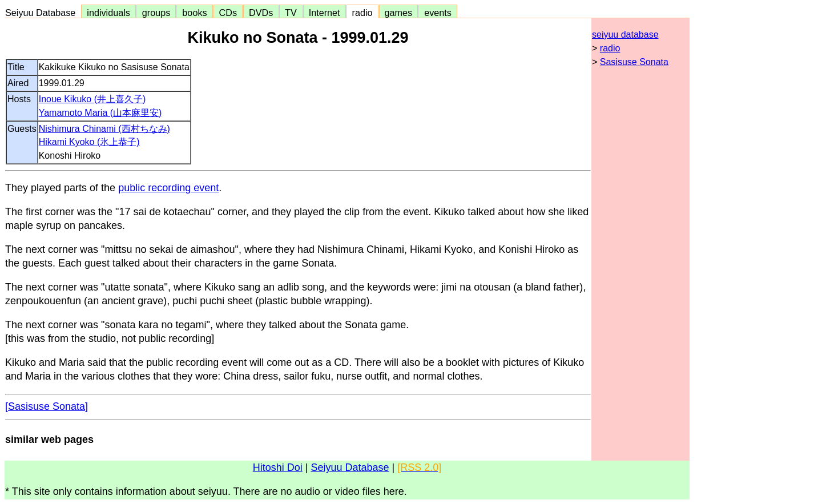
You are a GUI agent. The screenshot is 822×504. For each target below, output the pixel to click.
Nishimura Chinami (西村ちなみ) (104, 129)
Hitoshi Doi (278, 467)
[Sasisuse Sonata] (47, 406)
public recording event (168, 188)
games (399, 13)
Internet (325, 13)
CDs (228, 13)
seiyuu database (625, 35)
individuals (108, 13)
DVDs (261, 13)
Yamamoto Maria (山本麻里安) (100, 113)
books (194, 13)
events (438, 13)
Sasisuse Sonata (634, 62)
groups (156, 13)
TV (291, 13)
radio (362, 13)
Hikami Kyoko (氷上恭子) (89, 142)
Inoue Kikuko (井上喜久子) (92, 99)
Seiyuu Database (43, 13)
